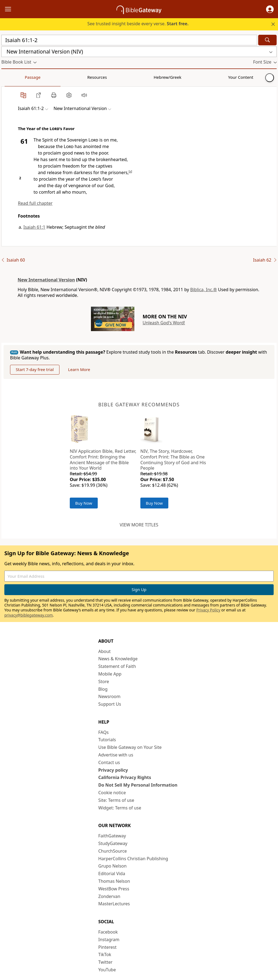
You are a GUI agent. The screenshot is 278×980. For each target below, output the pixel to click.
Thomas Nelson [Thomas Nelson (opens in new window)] (114, 881)
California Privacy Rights (125, 777)
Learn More (79, 369)
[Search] (267, 40)
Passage (14, 77)
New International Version (46, 280)
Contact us (109, 762)
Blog (103, 689)
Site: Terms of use (116, 800)
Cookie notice (112, 793)
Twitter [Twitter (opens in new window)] (105, 962)
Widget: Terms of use (120, 808)
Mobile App (110, 674)
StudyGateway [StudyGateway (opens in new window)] (113, 843)
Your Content (107, 77)
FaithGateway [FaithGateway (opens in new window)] (112, 836)
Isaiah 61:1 (34, 227)
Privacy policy (113, 770)
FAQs (103, 732)
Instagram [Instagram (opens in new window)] (109, 940)
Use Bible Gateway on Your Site (130, 747)
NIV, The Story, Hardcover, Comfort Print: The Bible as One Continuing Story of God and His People (173, 460)
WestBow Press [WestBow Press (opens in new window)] (114, 889)
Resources (40, 77)
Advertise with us (116, 755)
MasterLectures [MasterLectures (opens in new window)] (114, 904)
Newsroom (109, 696)
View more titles (139, 525)
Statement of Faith (117, 666)
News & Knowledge (118, 659)
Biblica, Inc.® (204, 290)
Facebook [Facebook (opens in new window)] (108, 932)
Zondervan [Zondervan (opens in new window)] (109, 896)
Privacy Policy (208, 610)
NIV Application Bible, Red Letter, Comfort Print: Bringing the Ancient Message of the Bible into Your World (103, 460)
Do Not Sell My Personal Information (138, 785)
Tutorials (107, 740)
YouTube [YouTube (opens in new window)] (107, 970)
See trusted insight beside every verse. (138, 24)
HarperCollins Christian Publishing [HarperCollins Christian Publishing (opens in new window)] (133, 859)
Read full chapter (35, 203)
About (104, 651)
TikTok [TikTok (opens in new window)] (105, 954)
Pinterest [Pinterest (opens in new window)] (107, 947)
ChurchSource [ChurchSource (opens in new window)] (113, 851)
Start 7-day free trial (35, 369)
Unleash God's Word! (164, 323)
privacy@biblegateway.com (29, 615)
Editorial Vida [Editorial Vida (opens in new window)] (112, 874)
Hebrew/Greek (72, 77)
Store (104, 681)
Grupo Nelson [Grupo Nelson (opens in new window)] (112, 866)
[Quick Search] (129, 40)
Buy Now (84, 503)
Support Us (110, 704)
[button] (270, 9)
